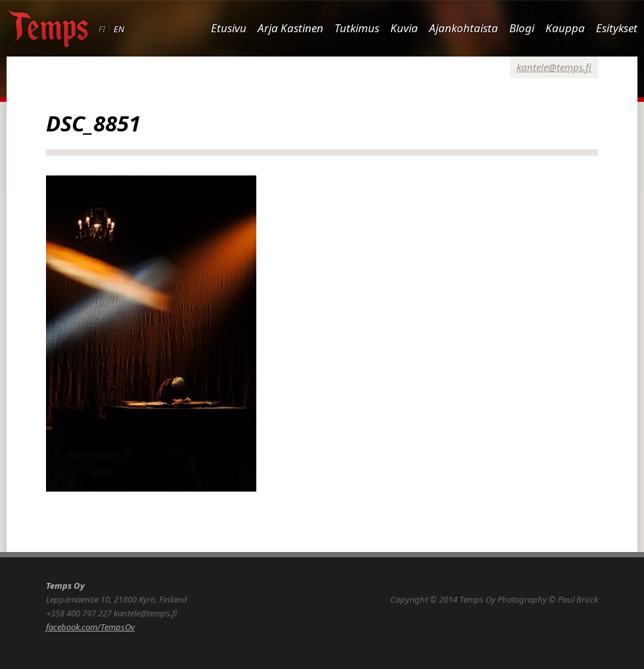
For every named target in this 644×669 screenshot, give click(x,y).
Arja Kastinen (290, 28)
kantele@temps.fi (554, 67)
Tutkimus (357, 28)
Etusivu (229, 28)
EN (119, 29)
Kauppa (565, 28)
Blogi (522, 28)
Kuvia (404, 28)
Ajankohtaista (464, 28)
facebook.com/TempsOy (90, 627)
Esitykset (617, 28)
